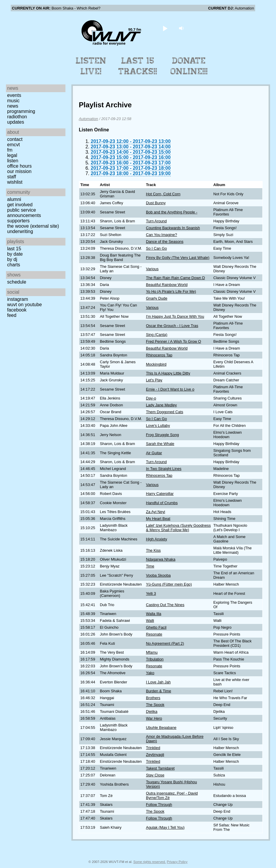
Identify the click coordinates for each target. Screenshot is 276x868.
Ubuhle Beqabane (161, 728)
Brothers (153, 698)
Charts (14, 265)
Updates (16, 122)
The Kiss (153, 550)
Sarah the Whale (160, 444)
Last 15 (14, 249)
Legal (12, 155)
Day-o (151, 398)
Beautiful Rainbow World (167, 285)
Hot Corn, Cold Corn (163, 194)
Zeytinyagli (155, 755)
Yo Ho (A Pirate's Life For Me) (171, 291)
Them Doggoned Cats (165, 412)
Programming (21, 111)
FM (10, 150)
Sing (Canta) (157, 335)
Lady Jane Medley (161, 405)
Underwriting (20, 231)
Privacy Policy (177, 862)
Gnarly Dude (157, 298)
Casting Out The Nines (165, 605)
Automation (88, 119)
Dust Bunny (156, 203)
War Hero (154, 718)
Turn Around (156, 221)
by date (15, 254)
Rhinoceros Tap (159, 355)
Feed (12, 315)
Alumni (14, 199)
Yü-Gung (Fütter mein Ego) (169, 584)
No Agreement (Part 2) (165, 643)
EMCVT (14, 145)
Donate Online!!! (189, 66)
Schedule (17, 282)
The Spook (155, 705)
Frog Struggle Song (163, 435)
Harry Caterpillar (160, 494)
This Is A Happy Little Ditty (168, 373)
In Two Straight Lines (164, 469)
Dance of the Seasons (165, 242)
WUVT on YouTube (25, 305)
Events (14, 95)
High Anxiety (157, 539)
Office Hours (19, 166)
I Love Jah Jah (158, 682)
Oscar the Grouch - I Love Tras (172, 326)
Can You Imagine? (162, 235)
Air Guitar (154, 453)
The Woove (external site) (33, 226)
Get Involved (20, 205)
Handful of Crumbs (162, 503)
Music (13, 101)
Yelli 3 (151, 593)
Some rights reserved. (149, 862)
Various (152, 269)
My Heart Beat (158, 519)
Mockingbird (156, 364)
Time (150, 566)
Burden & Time (159, 691)
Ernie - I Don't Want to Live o (170, 389)
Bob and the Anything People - (172, 212)
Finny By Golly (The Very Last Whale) (178, 258)
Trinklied (153, 748)
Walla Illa (154, 614)
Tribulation (155, 659)
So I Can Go (156, 248)
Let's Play (154, 380)
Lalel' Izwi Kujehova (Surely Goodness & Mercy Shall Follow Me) (178, 528)
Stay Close (155, 775)
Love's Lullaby (158, 426)
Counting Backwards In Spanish (173, 228)
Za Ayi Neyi (156, 512)
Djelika (152, 711)
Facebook (17, 310)
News (13, 106)
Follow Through (159, 805)
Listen (13, 161)
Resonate (154, 634)
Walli (150, 621)
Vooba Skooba (158, 575)
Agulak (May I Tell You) (165, 827)
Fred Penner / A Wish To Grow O (174, 341)
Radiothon (17, 117)
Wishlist (15, 182)
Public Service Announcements (24, 213)
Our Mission (19, 171)
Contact (15, 139)
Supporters (18, 221)
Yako (150, 673)
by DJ (12, 259)
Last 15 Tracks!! (138, 66)
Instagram (18, 299)
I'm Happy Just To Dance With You (175, 316)
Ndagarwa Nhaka (161, 559)
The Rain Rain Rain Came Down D (175, 278)
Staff (12, 177)
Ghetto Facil (156, 627)
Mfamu (152, 652)
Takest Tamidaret (160, 768)
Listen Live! (91, 66)
